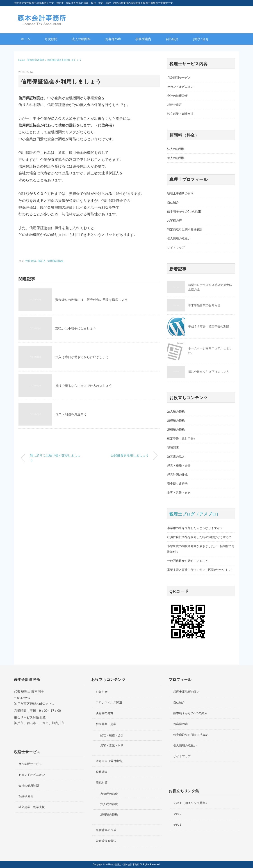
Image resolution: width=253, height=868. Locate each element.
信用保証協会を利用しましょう (64, 60)
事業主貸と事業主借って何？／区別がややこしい (199, 570)
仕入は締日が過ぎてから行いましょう (82, 357)
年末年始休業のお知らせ (204, 305)
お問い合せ (201, 39)
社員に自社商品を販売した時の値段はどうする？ (199, 537)
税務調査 (173, 448)
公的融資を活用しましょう (130, 455)
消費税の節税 (176, 429)
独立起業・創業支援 (180, 114)
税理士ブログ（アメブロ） (195, 514)
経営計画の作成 (177, 475)
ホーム (25, 39)
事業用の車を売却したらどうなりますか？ (195, 528)
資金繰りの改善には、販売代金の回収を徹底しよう (91, 300)
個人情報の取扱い (179, 238)
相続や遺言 (174, 105)
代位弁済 (31, 261)
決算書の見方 (176, 457)
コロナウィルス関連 (109, 702)
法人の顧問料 (81, 39)
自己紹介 (172, 39)
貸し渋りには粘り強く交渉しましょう (55, 458)
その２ (178, 814)
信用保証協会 (55, 261)
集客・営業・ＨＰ (179, 493)
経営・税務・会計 (179, 466)
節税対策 (102, 783)
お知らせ (102, 692)
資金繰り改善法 (177, 484)
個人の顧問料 (176, 158)
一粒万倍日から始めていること (188, 561)
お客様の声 (113, 39)
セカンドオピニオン (180, 87)
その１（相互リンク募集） (191, 803)
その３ (178, 825)
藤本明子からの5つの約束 (184, 211)
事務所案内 (143, 39)
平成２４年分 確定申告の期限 (209, 326)
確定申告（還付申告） (182, 439)
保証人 (42, 261)
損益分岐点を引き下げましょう (209, 372)
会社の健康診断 (177, 96)
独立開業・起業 (106, 724)
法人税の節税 (176, 411)
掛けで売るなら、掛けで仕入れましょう (84, 386)
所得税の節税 (176, 420)
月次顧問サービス (179, 78)
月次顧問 (51, 39)
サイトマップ (176, 248)
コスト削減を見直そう (71, 414)
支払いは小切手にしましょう (76, 328)
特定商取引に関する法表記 (185, 229)
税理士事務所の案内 (180, 193)
